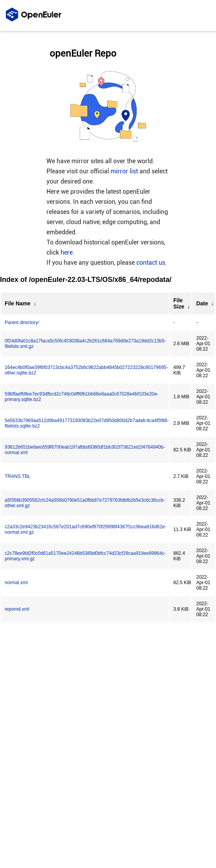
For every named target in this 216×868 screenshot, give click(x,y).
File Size (179, 303)
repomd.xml (17, 609)
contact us (151, 263)
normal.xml (16, 583)
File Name (18, 303)
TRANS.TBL (18, 476)
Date (202, 303)
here (67, 252)
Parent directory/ (22, 323)
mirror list (124, 171)
